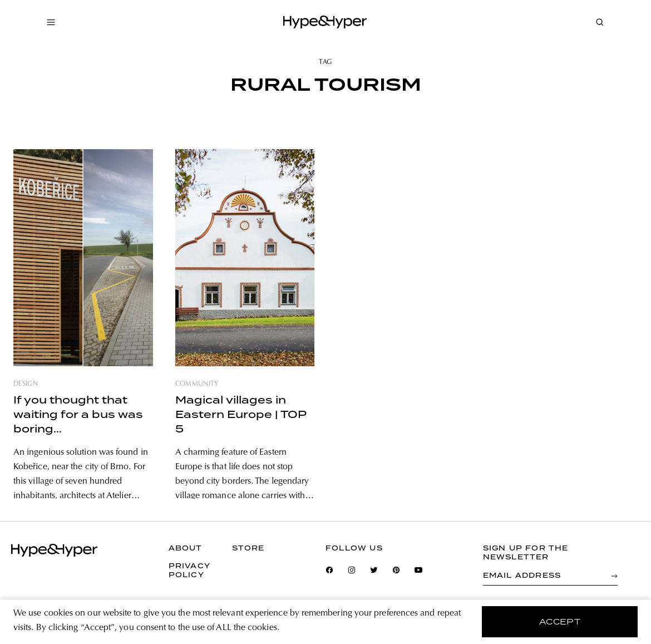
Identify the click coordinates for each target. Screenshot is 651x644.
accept (560, 622)
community (197, 384)
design (26, 384)
